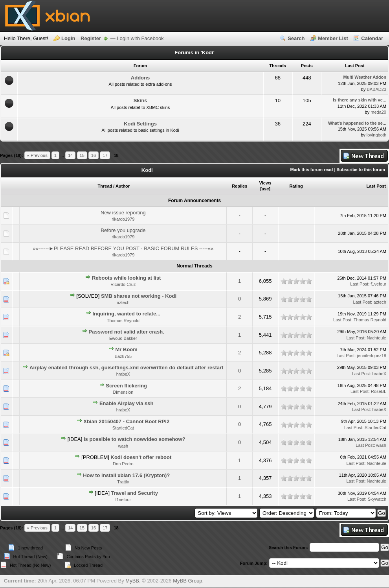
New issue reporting (123, 213)
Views (265, 183)
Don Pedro (123, 464)
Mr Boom (127, 349)
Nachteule (376, 338)
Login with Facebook (140, 38)
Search (296, 38)
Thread (105, 186)
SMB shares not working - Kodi (139, 296)
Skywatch (377, 499)
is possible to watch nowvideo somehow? (135, 439)
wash (123, 446)
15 (82, 155)
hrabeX (123, 374)
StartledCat (123, 428)
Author (123, 186)
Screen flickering (126, 386)
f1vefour (378, 284)
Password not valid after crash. (127, 332)
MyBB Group (187, 581)
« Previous (37, 155)
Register (91, 38)
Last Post (376, 186)
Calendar (372, 38)
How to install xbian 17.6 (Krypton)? (126, 475)
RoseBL (379, 391)
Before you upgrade (123, 230)
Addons (140, 78)
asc (265, 189)
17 (105, 155)
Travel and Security (135, 493)
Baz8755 (123, 356)
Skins (140, 100)
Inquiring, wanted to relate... (126, 314)
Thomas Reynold (123, 321)
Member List (333, 38)
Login (68, 38)
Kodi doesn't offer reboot (141, 457)
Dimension (123, 392)
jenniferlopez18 (372, 356)
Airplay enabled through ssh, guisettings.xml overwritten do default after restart (126, 368)
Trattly (123, 482)
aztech (123, 302)
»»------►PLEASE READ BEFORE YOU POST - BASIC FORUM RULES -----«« (123, 248)
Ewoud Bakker (123, 338)
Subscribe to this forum (361, 170)
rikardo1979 (123, 219)
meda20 (378, 112)
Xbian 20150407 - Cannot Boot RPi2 (126, 421)
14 (70, 155)
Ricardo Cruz (123, 284)
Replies (239, 186)
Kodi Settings (140, 124)
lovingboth (376, 135)
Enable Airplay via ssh (127, 403)
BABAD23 (376, 89)
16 (94, 155)
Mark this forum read (312, 170)
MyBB (132, 581)
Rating (296, 186)
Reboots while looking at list (127, 278)
